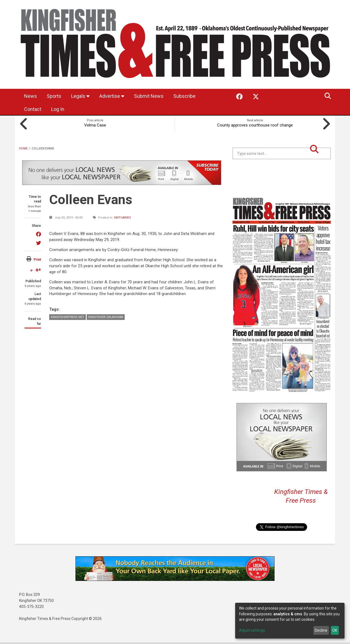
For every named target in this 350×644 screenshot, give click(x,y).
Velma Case (95, 125)
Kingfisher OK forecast (320, 173)
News (30, 96)
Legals (80, 96)
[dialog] (290, 621)
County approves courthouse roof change (255, 125)
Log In (58, 109)
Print (37, 260)
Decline (321, 630)
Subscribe (184, 96)
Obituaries (122, 218)
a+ (38, 270)
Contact (33, 109)
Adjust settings (252, 630)
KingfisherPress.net (68, 317)
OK (335, 630)
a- (32, 270)
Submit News (149, 96)
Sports (54, 96)
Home (23, 148)
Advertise (112, 96)
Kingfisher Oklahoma (106, 317)
